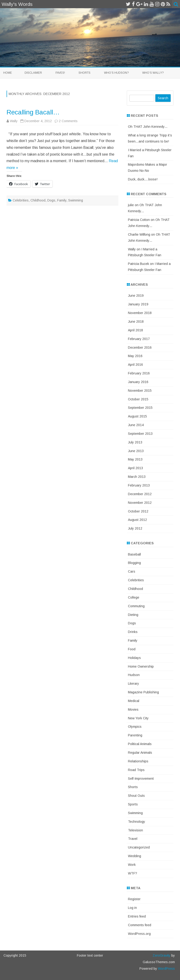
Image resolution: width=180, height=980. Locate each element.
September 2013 (140, 434)
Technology (137, 822)
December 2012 (140, 494)
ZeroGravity (161, 955)
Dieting (133, 615)
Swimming (76, 200)
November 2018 (140, 313)
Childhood (38, 200)
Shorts (84, 73)
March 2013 (137, 477)
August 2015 (137, 416)
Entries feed (137, 916)
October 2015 (138, 399)
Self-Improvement (141, 779)
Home (8, 73)
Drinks (133, 632)
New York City (138, 718)
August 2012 (137, 520)
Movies (133, 709)
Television (135, 830)
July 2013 (135, 442)
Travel (133, 839)
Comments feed (140, 925)
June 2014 (136, 425)
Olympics (135, 727)
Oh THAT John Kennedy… (148, 127)
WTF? (133, 873)
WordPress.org (139, 934)
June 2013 (136, 451)
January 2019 (138, 304)
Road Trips (136, 770)
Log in (132, 908)
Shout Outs (136, 796)
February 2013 (139, 485)
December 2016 (140, 347)
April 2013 (135, 468)
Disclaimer (33, 73)
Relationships (138, 761)
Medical (134, 701)
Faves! (60, 73)
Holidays (134, 658)
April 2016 (135, 365)
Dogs (51, 200)
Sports (133, 804)
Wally (14, 121)
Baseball (134, 554)
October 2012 (138, 511)
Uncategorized (139, 847)
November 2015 (140, 391)
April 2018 (135, 330)
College (134, 597)
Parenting (135, 735)
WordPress (166, 969)
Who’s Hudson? (116, 73)
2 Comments (68, 121)
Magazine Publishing (143, 692)
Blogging (134, 563)
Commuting (136, 606)
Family (62, 200)
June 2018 (136, 322)
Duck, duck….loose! (143, 179)
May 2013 (135, 459)
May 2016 (135, 356)
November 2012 (140, 503)
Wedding (135, 856)
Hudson (134, 675)
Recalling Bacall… (33, 112)
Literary (133, 684)
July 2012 (135, 528)
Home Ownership (141, 666)
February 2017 (139, 339)
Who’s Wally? (153, 73)
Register (134, 899)
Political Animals (140, 744)
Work (132, 865)
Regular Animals (140, 753)
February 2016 (139, 373)
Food (132, 649)
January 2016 (138, 382)
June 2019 (136, 296)
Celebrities (21, 200)
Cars (132, 571)
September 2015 (140, 408)
